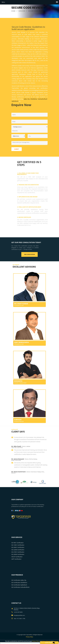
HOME (13, 11)
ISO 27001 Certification (18, 552)
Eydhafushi (15, 101)
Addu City (27, 99)
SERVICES (22, 11)
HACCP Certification (17, 557)
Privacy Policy (30, 637)
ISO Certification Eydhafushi (19, 585)
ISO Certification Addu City (19, 580)
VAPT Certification (16, 559)
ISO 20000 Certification (18, 554)
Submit (17, 149)
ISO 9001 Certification (17, 543)
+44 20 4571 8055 (18, 612)
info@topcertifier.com (19, 615)
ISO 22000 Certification (18, 550)
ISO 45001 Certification (18, 547)
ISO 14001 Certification (18, 545)
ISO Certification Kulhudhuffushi (20, 587)
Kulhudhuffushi (43, 99)
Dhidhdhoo (34, 99)
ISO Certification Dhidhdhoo (19, 583)
